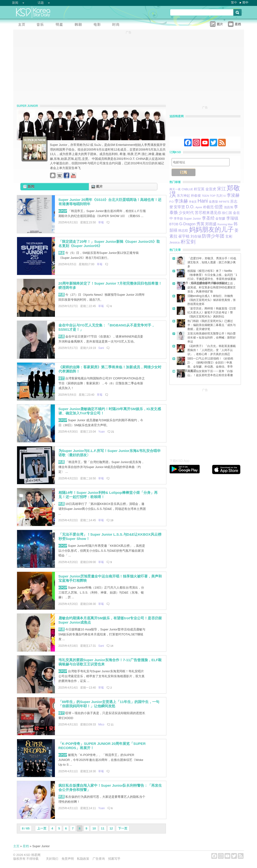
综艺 (62, 378)
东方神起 (183, 196)
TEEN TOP (208, 196)
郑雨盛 (211, 224)
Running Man (225, 224)
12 (111, 828)
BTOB (174, 224)
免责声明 (68, 859)
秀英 (200, 224)
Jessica (175, 242)
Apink (199, 207)
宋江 (222, 189)
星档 (26, 846)
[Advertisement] (205, 422)
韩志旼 (183, 231)
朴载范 (208, 207)
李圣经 (208, 218)
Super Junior (192, 219)
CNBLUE (187, 189)
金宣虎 (211, 189)
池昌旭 (228, 207)
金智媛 (220, 218)
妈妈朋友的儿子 (211, 230)
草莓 (101, 222)
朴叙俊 (196, 195)
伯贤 (219, 207)
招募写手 (114, 859)
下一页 (123, 828)
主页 (16, 846)
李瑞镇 (232, 218)
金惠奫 (213, 202)
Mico (101, 725)
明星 (62, 295)
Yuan (101, 432)
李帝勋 (178, 219)
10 (94, 828)
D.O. (190, 207)
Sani (101, 348)
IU (225, 196)
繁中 (234, 2)
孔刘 (219, 196)
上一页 (42, 828)
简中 (245, 2)
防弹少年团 (213, 236)
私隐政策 (83, 859)
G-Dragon (187, 224)
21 (113, 432)
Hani (203, 201)
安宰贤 (179, 207)
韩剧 (62, 253)
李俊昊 (193, 202)
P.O (172, 202)
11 (112, 725)
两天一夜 (175, 189)
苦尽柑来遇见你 (208, 213)
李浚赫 (233, 195)
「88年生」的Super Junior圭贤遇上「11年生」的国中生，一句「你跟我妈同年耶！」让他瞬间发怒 (109, 704)
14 (112, 646)
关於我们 (52, 859)
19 (112, 520)
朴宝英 (199, 189)
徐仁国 (227, 213)
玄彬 (229, 236)
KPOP (63, 211)
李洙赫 (181, 201)
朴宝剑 (188, 242)
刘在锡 (196, 236)
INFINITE (224, 202)
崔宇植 (184, 236)
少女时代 (186, 213)
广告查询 (99, 859)
